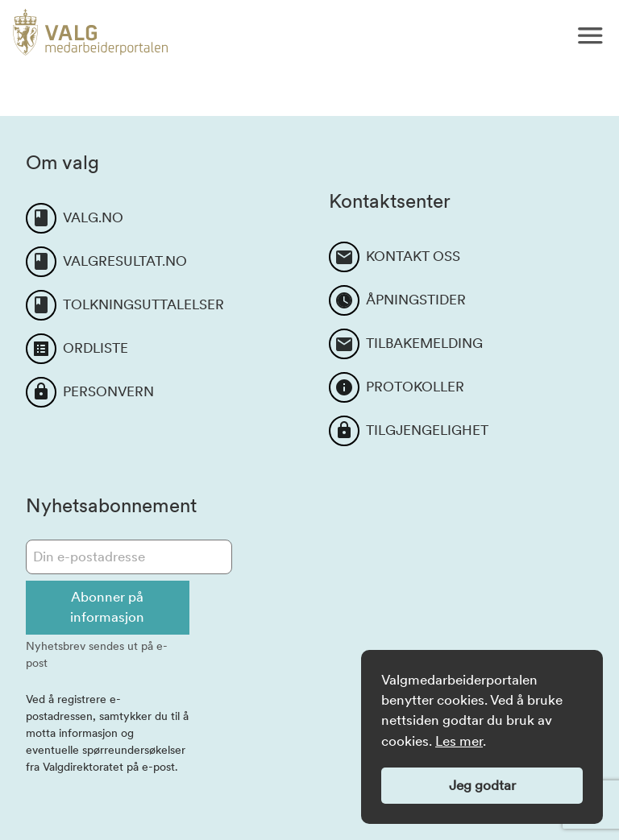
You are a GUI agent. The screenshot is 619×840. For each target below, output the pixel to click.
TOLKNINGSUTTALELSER (143, 304)
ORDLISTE (96, 348)
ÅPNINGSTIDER (416, 300)
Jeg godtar (482, 785)
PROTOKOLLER (415, 387)
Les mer (459, 741)
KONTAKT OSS (413, 256)
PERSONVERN (108, 391)
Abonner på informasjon (107, 607)
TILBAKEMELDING (424, 343)
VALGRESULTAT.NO (125, 261)
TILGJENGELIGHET (427, 430)
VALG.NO (93, 217)
